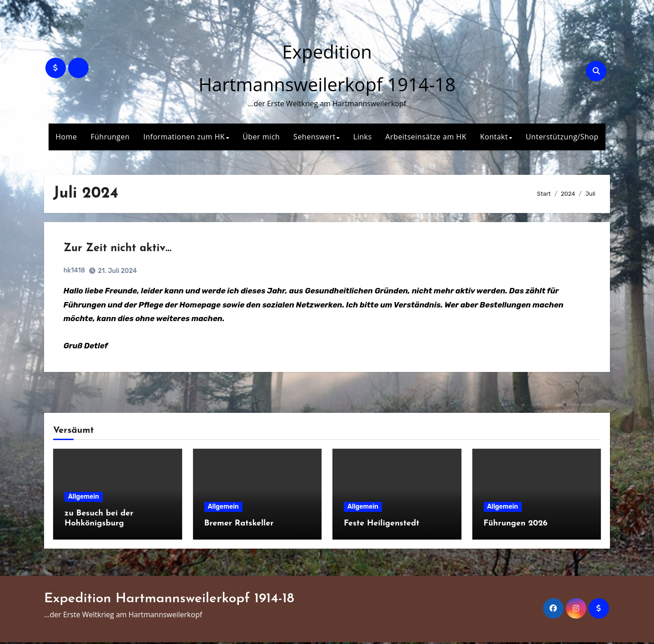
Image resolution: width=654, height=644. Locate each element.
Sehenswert (315, 137)
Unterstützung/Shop (562, 137)
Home (66, 137)
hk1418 (75, 271)
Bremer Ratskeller (239, 525)
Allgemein (84, 499)
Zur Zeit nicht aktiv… (119, 249)
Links (363, 137)
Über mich (261, 137)
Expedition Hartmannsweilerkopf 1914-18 (169, 601)
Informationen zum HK (184, 137)
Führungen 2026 (516, 525)
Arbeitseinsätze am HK (426, 137)
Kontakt (494, 137)
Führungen (110, 137)
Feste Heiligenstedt (381, 525)
